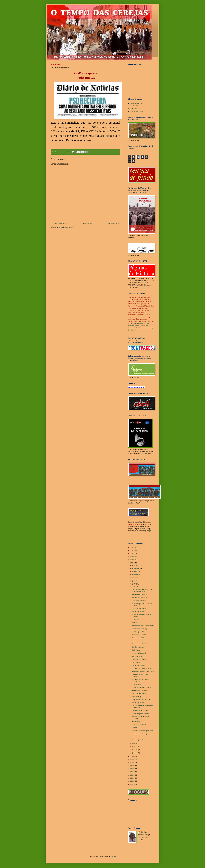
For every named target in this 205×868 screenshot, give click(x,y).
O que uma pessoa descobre (141, 714)
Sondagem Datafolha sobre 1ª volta (143, 671)
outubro (135, 572)
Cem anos (135, 728)
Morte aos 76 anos (138, 656)
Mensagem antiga (114, 223)
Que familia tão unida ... (139, 601)
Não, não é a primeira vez (140, 594)
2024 (132, 554)
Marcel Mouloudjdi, (140, 323)
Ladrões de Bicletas (136, 103)
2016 (132, 769)
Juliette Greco (139, 326)
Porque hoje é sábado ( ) (139, 612)
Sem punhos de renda (137, 111)
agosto (135, 578)
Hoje (133, 737)
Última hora (136, 620)
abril (134, 744)
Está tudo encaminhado (139, 644)
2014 (132, 775)
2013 (132, 778)
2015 (132, 772)
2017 (132, 766)
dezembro (136, 566)
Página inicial (88, 223)
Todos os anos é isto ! (139, 638)
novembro (136, 569)
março (134, 747)
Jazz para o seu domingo (140, 609)
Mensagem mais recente (59, 223)
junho (134, 584)
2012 (132, 781)
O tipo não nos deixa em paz (141, 700)
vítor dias (144, 832)
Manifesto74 (134, 106)
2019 (132, 760)
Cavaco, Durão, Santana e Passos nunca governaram (142, 590)
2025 (132, 551)
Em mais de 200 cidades (140, 597)
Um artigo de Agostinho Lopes (142, 668)
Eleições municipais (138, 647)
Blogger (113, 856)
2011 (132, 784)
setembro (135, 575)
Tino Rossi (139, 328)
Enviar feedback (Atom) (66, 227)
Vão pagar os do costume (140, 711)
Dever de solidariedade (139, 653)
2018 (132, 763)
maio (134, 587)
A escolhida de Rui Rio (139, 635)
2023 (132, 557)
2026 (132, 548)
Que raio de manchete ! (139, 725)
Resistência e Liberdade (139, 690)
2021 (132, 563)
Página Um (133, 109)
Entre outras (136, 662)
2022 (132, 560)
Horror (134, 641)
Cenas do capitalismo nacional (141, 687)
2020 (132, 757)
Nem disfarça (136, 722)
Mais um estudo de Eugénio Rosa (142, 731)
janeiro (135, 753)
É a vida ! (135, 623)
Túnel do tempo (137, 697)
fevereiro (135, 750)
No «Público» (136, 684)
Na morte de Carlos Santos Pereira (143, 626)
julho (134, 581)
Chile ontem (136, 650)
